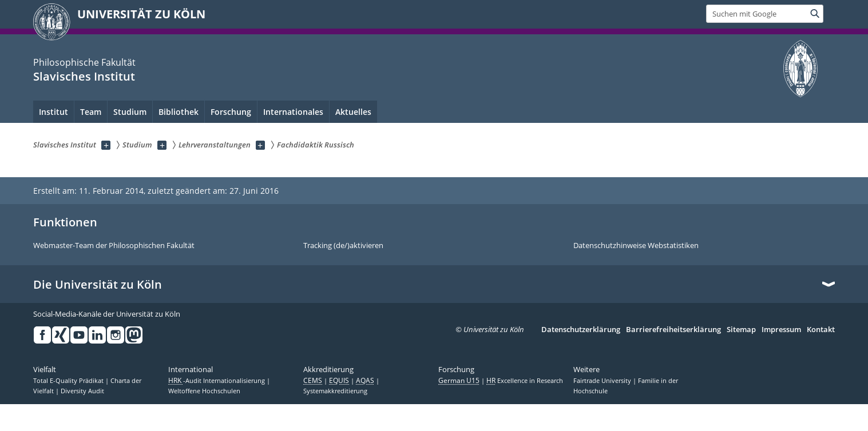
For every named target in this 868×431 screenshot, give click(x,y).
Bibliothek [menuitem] (179, 112)
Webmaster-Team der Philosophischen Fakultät (114, 246)
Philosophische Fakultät (84, 62)
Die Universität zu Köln (98, 285)
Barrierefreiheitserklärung (673, 330)
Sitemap (741, 330)
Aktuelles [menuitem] (353, 112)
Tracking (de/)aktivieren (343, 246)
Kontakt (821, 330)
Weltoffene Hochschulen (204, 391)
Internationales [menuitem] (293, 112)
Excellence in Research (525, 381)
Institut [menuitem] (53, 112)
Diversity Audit (82, 391)
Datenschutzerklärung (581, 330)
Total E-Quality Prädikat (69, 381)
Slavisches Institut (84, 76)
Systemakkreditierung (335, 391)
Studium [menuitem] (130, 112)
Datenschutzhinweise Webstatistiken (636, 246)
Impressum (781, 330)
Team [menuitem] (91, 112)
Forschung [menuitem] (231, 112)
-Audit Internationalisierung (217, 381)
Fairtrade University (603, 381)
